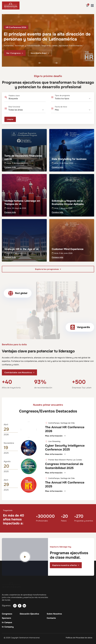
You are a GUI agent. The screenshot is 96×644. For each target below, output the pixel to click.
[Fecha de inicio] (74, 110)
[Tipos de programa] (74, 99)
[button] (16, 28)
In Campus (7, 622)
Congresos (7, 614)
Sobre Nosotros (54, 614)
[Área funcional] (27, 110)
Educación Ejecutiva (29, 614)
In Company (8, 627)
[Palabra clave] (23, 99)
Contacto (51, 618)
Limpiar (10, 119)
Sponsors (6, 618)
